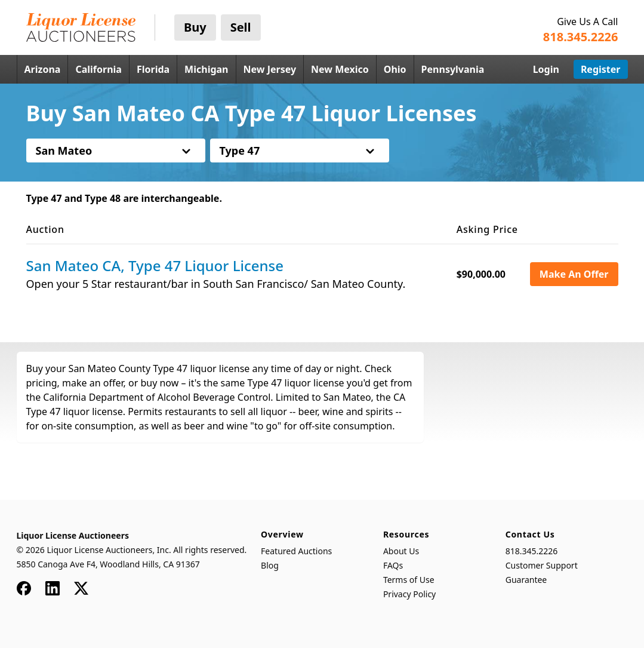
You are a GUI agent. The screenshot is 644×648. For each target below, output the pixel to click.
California (98, 69)
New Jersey (270, 69)
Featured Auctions (296, 551)
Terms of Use (409, 580)
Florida (153, 69)
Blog (270, 565)
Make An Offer (574, 274)
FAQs (393, 565)
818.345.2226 (532, 551)
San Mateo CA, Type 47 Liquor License (155, 266)
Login (546, 69)
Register (601, 69)
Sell (241, 27)
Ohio (395, 69)
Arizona (43, 69)
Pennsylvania (453, 69)
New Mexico (340, 69)
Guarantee (526, 580)
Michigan (206, 69)
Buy (195, 27)
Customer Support (542, 565)
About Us (401, 551)
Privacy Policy (409, 594)
